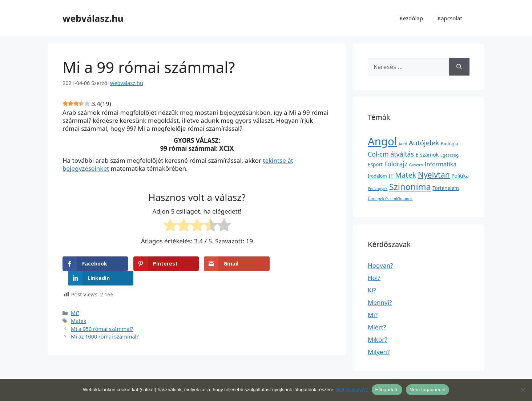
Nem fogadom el (428, 390)
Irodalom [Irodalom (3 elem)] (377, 176)
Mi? (75, 298)
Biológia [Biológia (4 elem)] (450, 143)
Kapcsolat (450, 18)
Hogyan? (380, 265)
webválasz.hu (93, 18)
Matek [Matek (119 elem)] (406, 175)
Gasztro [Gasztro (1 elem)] (416, 165)
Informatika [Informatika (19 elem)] (440, 164)
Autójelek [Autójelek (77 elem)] (424, 143)
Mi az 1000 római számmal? (105, 322)
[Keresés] (459, 67)
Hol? (374, 278)
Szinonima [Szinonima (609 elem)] (410, 187)
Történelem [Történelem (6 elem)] (446, 188)
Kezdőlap (411, 18)
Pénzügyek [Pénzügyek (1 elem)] (378, 189)
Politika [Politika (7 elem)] (460, 176)
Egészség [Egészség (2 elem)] (450, 155)
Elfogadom (387, 390)
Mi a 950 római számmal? (102, 314)
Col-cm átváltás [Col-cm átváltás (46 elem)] (391, 154)
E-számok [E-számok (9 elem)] (427, 155)
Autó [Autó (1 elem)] (403, 144)
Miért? (377, 327)
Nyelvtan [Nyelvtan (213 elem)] (434, 175)
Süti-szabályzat (352, 390)
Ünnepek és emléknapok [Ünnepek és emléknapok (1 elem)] (390, 199)
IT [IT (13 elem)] (391, 175)
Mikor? (378, 339)
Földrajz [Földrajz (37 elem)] (396, 164)
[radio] (170, 226)
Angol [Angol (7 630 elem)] (382, 141)
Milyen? (379, 352)
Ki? (372, 290)
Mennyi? (380, 302)
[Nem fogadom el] (523, 390)
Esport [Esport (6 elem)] (375, 165)
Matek (78, 306)
